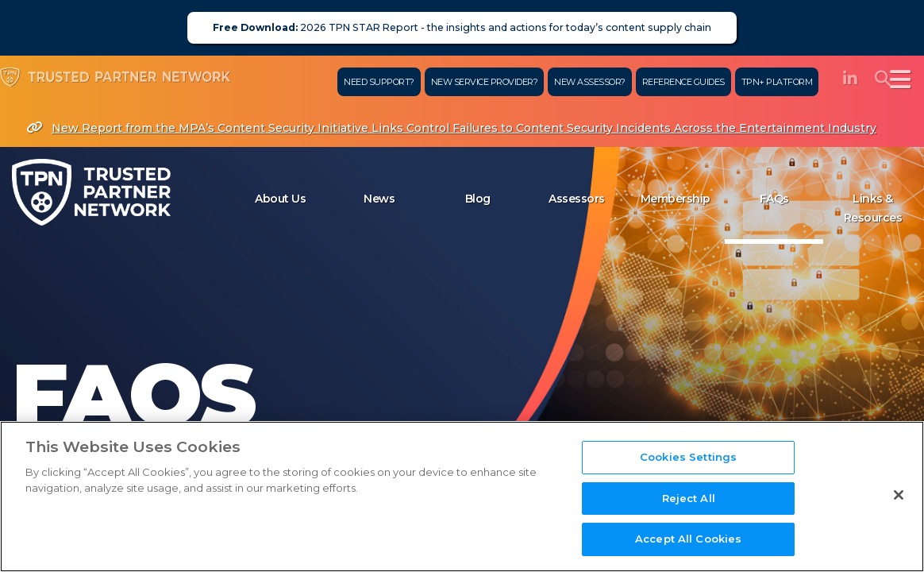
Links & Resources (873, 208)
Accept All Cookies (688, 551)
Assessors (577, 199)
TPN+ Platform (769, 82)
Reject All (689, 509)
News (379, 199)
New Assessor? (583, 82)
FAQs (774, 199)
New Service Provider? (477, 82)
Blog (478, 199)
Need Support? (372, 82)
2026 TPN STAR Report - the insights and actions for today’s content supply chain (462, 28)
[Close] (899, 506)
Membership (676, 199)
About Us (280, 199)
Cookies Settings (688, 468)
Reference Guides (676, 82)
